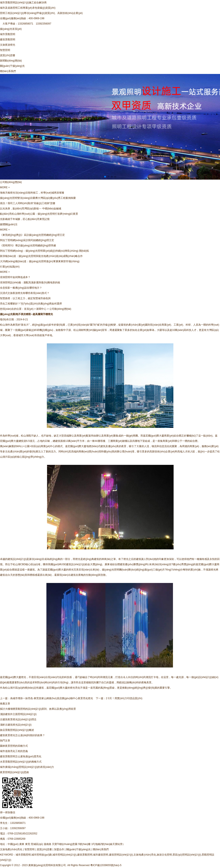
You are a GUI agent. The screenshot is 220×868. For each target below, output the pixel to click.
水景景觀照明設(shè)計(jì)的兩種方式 (21, 762)
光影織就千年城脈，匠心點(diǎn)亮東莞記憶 (25, 219)
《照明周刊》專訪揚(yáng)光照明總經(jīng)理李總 (28, 246)
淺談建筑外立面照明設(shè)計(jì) (18, 714)
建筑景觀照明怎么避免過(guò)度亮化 (21, 756)
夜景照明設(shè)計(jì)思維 (14, 772)
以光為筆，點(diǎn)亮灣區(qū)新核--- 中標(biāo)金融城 (31, 209)
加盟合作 (59, 849)
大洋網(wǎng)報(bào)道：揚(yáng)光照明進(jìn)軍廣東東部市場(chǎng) (40, 261)
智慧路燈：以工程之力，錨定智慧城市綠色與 (25, 298)
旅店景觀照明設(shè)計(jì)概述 (17, 730)
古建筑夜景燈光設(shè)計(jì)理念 (18, 719)
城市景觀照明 (8, 34)
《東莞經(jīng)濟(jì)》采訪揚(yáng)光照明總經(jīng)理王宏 (32, 235)
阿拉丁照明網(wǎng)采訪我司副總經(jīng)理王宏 (27, 240)
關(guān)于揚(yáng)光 (12, 66)
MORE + (5, 187)
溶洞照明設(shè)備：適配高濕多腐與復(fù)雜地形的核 (30, 283)
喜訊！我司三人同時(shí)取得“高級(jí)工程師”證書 (28, 203)
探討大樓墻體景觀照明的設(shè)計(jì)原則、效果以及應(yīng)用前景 (38, 709)
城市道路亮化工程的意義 (14, 751)
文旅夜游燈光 (8, 45)
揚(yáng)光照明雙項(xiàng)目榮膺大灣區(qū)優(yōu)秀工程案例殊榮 (38, 198)
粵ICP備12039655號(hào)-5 (106, 865)
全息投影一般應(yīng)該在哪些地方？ (21, 288)
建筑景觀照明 (8, 40)
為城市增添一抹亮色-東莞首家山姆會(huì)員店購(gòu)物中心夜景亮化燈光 (52, 698)
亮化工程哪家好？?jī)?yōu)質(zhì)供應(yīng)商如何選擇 (31, 304)
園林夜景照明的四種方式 (14, 746)
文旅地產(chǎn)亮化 (11, 849)
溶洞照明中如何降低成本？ (15, 277)
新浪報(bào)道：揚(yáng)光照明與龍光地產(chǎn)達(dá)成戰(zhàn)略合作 (41, 256)
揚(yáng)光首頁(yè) (11, 29)
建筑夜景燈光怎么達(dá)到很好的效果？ (22, 735)
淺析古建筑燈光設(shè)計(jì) (16, 725)
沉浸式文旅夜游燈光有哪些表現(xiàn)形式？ (25, 293)
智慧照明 (5, 50)
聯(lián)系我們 (8, 71)
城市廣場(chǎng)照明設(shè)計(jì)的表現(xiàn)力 (27, 767)
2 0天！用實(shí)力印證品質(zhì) (124, 698)
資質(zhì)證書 (8, 55)
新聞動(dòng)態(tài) (11, 61)
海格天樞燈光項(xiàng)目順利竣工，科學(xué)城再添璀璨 (32, 193)
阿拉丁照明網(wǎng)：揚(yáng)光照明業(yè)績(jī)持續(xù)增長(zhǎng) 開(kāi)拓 (45, 251)
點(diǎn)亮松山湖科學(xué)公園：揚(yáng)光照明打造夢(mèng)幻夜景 (39, 214)
